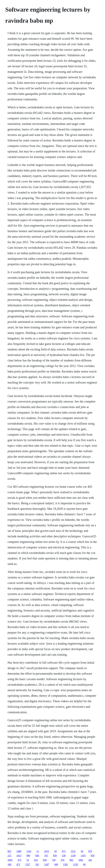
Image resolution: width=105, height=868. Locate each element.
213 (9, 856)
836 (37, 856)
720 (54, 860)
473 (64, 851)
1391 (65, 864)
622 (36, 860)
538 (64, 856)
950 (92, 856)
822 (9, 851)
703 (46, 856)
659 (45, 860)
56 (82, 851)
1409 (19, 851)
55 (28, 860)
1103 (83, 856)
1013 (19, 856)
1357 (28, 864)
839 (55, 856)
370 (62, 860)
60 (84, 864)
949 (56, 864)
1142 (29, 851)
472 (18, 864)
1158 (73, 856)
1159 (75, 864)
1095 (10, 860)
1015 (47, 851)
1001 (81, 860)
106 (9, 864)
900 (28, 856)
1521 (73, 851)
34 (55, 851)
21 (38, 851)
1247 (47, 864)
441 (90, 860)
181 (37, 864)
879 (90, 851)
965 (71, 860)
